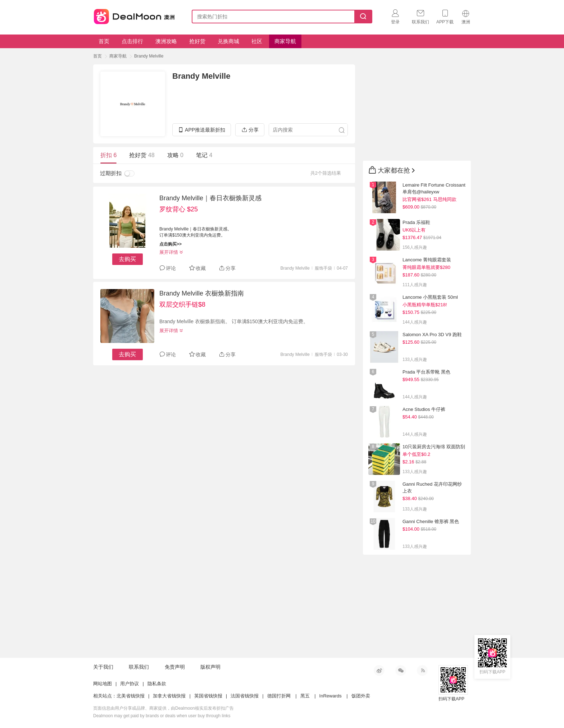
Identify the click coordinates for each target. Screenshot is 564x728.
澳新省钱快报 (135, 15)
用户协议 (129, 684)
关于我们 (103, 667)
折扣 (108, 155)
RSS (422, 670)
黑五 (305, 696)
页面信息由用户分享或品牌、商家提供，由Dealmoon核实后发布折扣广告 (163, 708)
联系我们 (139, 667)
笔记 (204, 155)
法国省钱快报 (245, 696)
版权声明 (210, 667)
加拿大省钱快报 (169, 696)
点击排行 (132, 41)
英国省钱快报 (208, 696)
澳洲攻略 (166, 41)
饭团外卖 (361, 696)
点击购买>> (170, 244)
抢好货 (197, 41)
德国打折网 (279, 696)
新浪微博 (379, 670)
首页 (104, 41)
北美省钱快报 (131, 696)
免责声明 (175, 667)
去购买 (127, 259)
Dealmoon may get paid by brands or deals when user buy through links (162, 716)
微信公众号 (401, 670)
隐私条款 (157, 684)
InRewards (331, 696)
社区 (257, 41)
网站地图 (103, 684)
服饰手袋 (323, 268)
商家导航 (285, 41)
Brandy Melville (149, 56)
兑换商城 (228, 41)
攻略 (175, 155)
